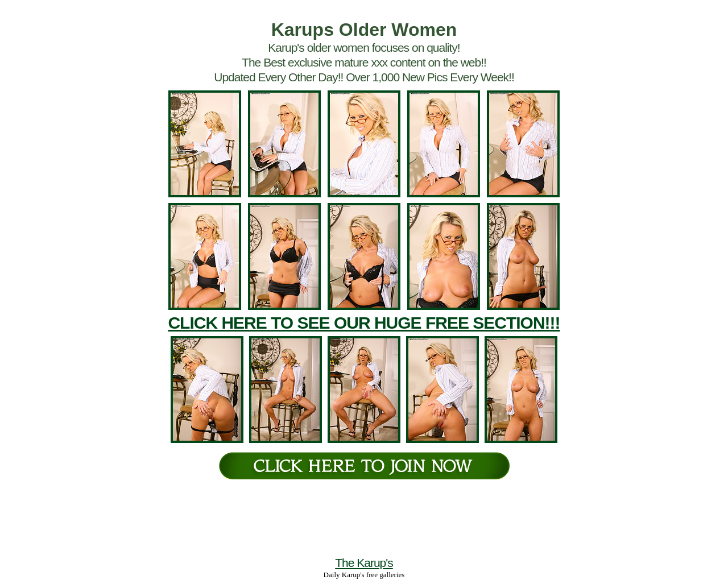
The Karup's (364, 563)
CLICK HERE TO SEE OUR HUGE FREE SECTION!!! (364, 323)
